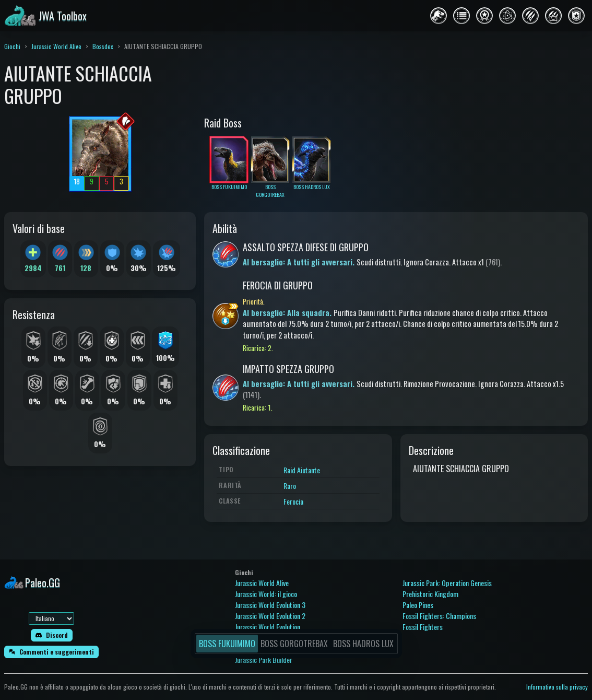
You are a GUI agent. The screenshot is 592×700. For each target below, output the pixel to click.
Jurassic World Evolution (268, 627)
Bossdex (103, 46)
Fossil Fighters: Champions (439, 616)
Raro (290, 486)
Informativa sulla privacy (557, 687)
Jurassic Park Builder (264, 660)
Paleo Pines (418, 605)
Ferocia (293, 501)
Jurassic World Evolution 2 (270, 616)
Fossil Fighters (423, 627)
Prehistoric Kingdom (430, 594)
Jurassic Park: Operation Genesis (447, 583)
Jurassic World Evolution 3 (270, 605)
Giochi (12, 46)
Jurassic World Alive (56, 46)
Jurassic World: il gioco (266, 594)
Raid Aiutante (302, 470)
